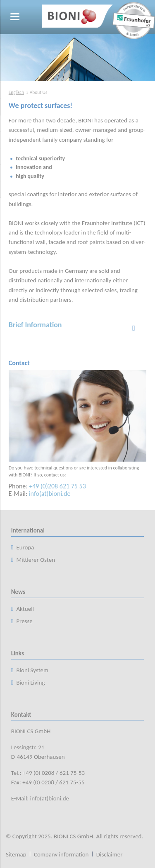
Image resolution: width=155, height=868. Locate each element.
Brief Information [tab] (35, 325)
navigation (15, 17)
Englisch (16, 92)
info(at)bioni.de (50, 494)
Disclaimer (110, 854)
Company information (61, 854)
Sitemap (16, 854)
